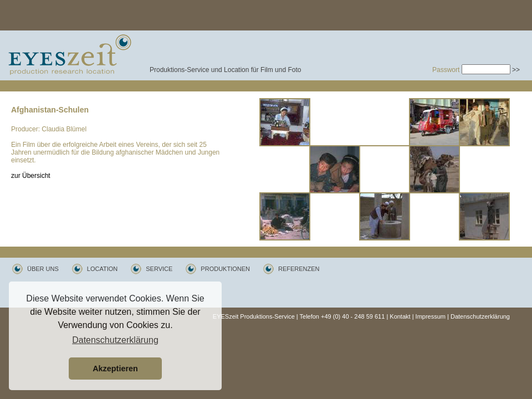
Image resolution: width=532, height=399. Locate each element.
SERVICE (159, 269)
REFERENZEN (299, 269)
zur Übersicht (31, 176)
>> (516, 70)
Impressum (431, 316)
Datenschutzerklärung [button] (115, 340)
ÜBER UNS (43, 269)
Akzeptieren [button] (115, 369)
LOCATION (102, 269)
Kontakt (400, 316)
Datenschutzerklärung (480, 316)
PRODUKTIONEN (225, 269)
